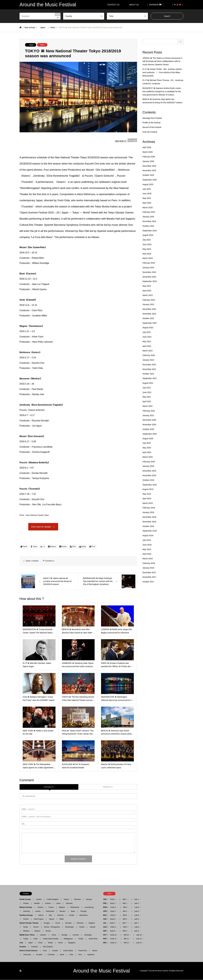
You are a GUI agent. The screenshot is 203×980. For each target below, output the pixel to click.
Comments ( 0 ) (49, 787)
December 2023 (149, 272)
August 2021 (148, 383)
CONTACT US (113, 5)
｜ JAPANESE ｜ (155, 5)
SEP (105, 931)
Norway (89, 900)
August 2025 (148, 184)
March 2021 (148, 406)
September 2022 (150, 323)
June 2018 (147, 545)
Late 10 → (140, 935)
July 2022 (147, 332)
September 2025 (150, 180)
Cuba (45, 951)
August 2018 (148, 535)
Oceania (24, 947)
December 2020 (149, 420)
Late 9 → (137, 931)
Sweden (37, 903)
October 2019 (148, 480)
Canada (55, 951)
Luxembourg (89, 907)
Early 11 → (114, 939)
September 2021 (150, 378)
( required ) (28, 809)
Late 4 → (138, 911)
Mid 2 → (126, 903)
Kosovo (36, 927)
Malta (61, 919)
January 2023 (148, 304)
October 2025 (148, 175)
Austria (38, 911)
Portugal (83, 911)
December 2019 (149, 471)
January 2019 (148, 512)
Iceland (39, 900)
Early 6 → (114, 919)
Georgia (64, 935)
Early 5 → (114, 915)
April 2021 (147, 401)
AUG (105, 927)
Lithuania (69, 903)
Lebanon (43, 935)
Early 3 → (114, 907)
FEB (105, 903)
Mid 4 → (126, 911)
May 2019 (147, 494)
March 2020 (148, 457)
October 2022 (148, 318)
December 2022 (149, 309)
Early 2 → (114, 903)
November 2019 (149, 475)
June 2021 (147, 392)
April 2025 (147, 203)
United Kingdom (53, 900)
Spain (73, 911)
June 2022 (147, 337)
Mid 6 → (126, 919)
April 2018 (147, 554)
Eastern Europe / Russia (30, 923)
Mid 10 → (127, 935)
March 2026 (148, 152)
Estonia (48, 903)
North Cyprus (39, 919)
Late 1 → (137, 900)
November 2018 (149, 522)
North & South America (29, 951)
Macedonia (83, 915)
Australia (34, 947)
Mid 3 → (126, 907)
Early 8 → (114, 927)
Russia (48, 931)
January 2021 (148, 415)
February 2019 (149, 508)
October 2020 (148, 429)
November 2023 (149, 277)
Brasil (62, 955)
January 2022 (148, 360)
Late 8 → (138, 927)
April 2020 (147, 452)
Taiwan (50, 943)
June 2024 (147, 244)
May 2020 (147, 448)
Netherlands (75, 907)
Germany (27, 911)
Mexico (95, 951)
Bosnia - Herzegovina (52, 927)
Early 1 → (114, 900)
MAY (105, 915)
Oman (54, 935)
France (51, 907)
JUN (105, 919)
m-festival (35, 561)
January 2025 (148, 217)
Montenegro (69, 927)
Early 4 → (114, 911)
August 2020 (148, 439)
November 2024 (149, 221)
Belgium (62, 907)
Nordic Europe (26, 900)
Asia (22, 943)
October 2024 (148, 226)
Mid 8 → (126, 927)
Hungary (47, 923)
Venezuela (27, 955)
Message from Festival (152, 118)
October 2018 (148, 526)
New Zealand (48, 947)
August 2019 (148, 489)
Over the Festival (150, 132)
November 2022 (149, 314)
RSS (21, 971)
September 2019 (150, 485)
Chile (71, 955)
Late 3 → (138, 907)
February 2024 (149, 263)
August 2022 (148, 328)
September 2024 (150, 231)
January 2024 (148, 268)
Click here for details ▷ (43, 527)
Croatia (72, 915)
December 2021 (149, 365)
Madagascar (68, 939)
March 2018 (148, 559)
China (40, 943)
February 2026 (149, 157)
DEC (105, 943)
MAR (105, 907)
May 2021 (147, 397)
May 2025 (147, 198)
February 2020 (149, 462)
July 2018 (147, 540)
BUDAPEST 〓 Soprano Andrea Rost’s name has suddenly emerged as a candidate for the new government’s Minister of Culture (162, 91)
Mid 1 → (126, 900)
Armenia (76, 935)
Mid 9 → (126, 931)
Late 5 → (138, 915)
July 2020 (147, 443)
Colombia (51, 955)
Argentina (90, 955)
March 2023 (148, 295)
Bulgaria (92, 923)
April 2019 (147, 499)
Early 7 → (114, 923)
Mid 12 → (127, 943)
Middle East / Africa (28, 935)
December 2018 (149, 517)
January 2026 (148, 161)
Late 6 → (137, 919)
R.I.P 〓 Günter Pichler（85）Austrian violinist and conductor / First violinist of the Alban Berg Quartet (162, 72)
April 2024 (147, 254)
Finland (26, 903)
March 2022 (148, 351)
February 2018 (149, 563)
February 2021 (149, 411)
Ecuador (39, 955)
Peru (80, 955)
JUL (105, 923)
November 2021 (149, 369)
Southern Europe (27, 915)
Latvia (58, 903)
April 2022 (147, 346)
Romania (80, 923)
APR (105, 911)
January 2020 (148, 466)
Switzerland (50, 911)
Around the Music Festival (101, 971)
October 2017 (148, 582)
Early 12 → (114, 943)
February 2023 (149, 300)
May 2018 (147, 549)
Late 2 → (137, 903)
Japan (32, 45)
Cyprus (52, 919)
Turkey (26, 939)
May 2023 (147, 286)
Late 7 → (137, 923)
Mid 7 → (126, 923)
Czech (58, 923)
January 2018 (148, 568)
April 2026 (147, 147)
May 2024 (147, 249)
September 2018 (150, 531)
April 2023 (147, 291)
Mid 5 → (126, 915)
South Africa (93, 939)
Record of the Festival (152, 127)
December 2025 (149, 166)
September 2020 (150, 434)
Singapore (72, 943)
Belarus (38, 931)
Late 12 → (140, 943)
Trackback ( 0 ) (108, 787)
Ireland (66, 900)
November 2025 (149, 170)
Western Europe (27, 907)
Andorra (40, 907)
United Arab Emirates (51, 939)
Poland (82, 927)
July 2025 (147, 189)
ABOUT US (135, 5)
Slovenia (60, 915)
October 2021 (148, 374)
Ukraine (92, 927)
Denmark (77, 900)
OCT (105, 935)
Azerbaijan (88, 935)
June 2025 (147, 194)
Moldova (26, 931)
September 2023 (150, 281)
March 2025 (148, 208)
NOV (105, 939)
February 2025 (149, 212)
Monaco (63, 911)
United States (68, 951)
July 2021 (147, 388)
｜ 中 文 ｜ (178, 5)
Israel (35, 939)
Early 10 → (114, 935)
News (42, 45)
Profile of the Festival (152, 123)
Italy (50, 915)
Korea (60, 943)
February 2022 (149, 355)
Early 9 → (114, 931)
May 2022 (147, 341)
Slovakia (68, 923)
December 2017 (149, 572)
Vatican (41, 915)
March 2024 (148, 258)
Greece (26, 919)
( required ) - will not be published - (36, 817)
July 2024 (147, 240)
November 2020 (149, 425)
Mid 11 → (127, 939)
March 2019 (148, 503)
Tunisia (81, 939)
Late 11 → (140, 939)
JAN (105, 900)
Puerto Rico (83, 951)
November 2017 (149, 577)
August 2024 (148, 235)
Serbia (26, 927)
